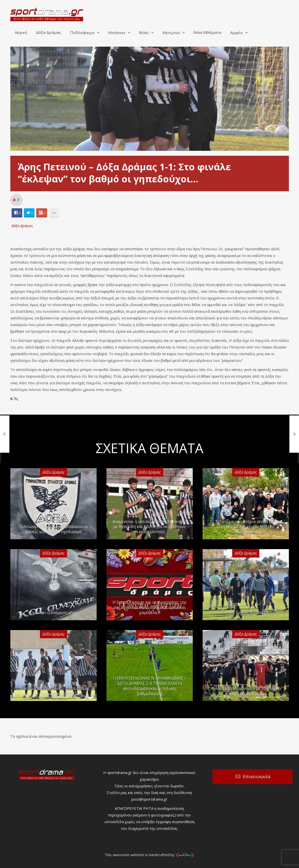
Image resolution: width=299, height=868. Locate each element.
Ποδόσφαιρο (82, 33)
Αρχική (21, 33)
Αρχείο (237, 33)
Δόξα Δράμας (49, 33)
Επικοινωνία (257, 776)
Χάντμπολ (171, 33)
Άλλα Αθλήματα (207, 33)
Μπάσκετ (117, 33)
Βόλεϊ (144, 33)
